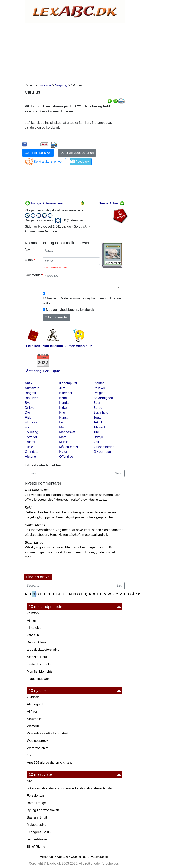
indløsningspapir (39, 679)
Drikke (30, 408)
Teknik (98, 422)
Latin (63, 422)
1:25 (30, 755)
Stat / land (101, 413)
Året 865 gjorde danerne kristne (50, 763)
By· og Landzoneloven (43, 810)
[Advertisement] (75, 52)
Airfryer (32, 712)
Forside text (35, 796)
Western (33, 726)
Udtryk (98, 437)
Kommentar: (32, 275)
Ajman (31, 620)
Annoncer (47, 857)
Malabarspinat (37, 825)
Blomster (31, 398)
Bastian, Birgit (37, 817)
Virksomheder (104, 447)
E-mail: (31, 260)
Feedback (82, 162)
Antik (29, 383)
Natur (63, 452)
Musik (63, 442)
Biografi (30, 393)
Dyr (27, 413)
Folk (28, 427)
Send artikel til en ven (49, 162)
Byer (28, 403)
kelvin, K (33, 635)
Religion (99, 393)
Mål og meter (69, 447)
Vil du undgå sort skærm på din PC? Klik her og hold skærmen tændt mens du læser (67, 109)
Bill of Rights (36, 847)
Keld (28, 507)
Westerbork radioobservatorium (50, 733)
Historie (30, 457)
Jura (62, 388)
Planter (99, 383)
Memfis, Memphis (40, 671)
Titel (97, 432)
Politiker (99, 388)
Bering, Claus (37, 642)
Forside (46, 85)
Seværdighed (103, 398)
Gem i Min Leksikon (38, 153)
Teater (98, 418)
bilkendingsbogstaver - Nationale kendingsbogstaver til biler (70, 788)
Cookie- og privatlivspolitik (90, 857)
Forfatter (31, 437)
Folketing (32, 432)
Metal (63, 437)
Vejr (96, 442)
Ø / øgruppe (102, 452)
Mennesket (67, 432)
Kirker (63, 408)
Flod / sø (31, 422)
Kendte (64, 403)
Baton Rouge (36, 803)
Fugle (29, 447)
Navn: (30, 249)
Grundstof (32, 452)
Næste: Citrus (111, 203)
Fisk (28, 418)
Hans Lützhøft (35, 525)
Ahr (29, 781)
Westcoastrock (37, 741)
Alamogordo (36, 704)
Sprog (98, 408)
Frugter (30, 442)
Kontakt (62, 857)
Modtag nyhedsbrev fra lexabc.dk (70, 310)
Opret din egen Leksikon (77, 153)
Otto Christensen (37, 490)
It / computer (68, 383)
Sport (97, 403)
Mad (62, 427)
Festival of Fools (39, 664)
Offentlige (66, 457)
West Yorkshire (38, 748)
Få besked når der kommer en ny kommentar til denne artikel (82, 301)
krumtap (33, 613)
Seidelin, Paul (37, 657)
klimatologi (34, 628)
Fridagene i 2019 (39, 832)
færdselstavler (37, 839)
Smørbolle (34, 719)
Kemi (63, 398)
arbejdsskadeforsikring (43, 650)
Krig (62, 413)
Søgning (61, 85)
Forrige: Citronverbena (44, 203)
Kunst (63, 418)
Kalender (66, 393)
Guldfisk (33, 697)
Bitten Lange (34, 543)
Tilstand (99, 427)
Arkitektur (32, 388)
